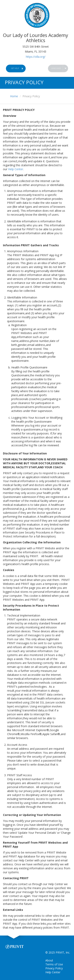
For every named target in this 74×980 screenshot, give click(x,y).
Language (56, 68)
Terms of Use (54, 964)
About (49, 960)
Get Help (17, 68)
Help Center (16, 169)
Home (14, 96)
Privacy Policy (54, 968)
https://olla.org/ (36, 57)
